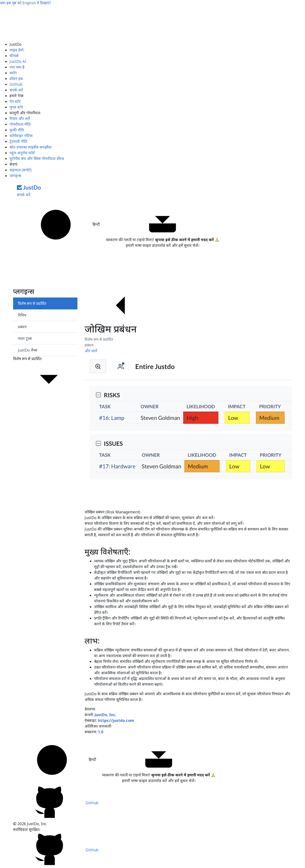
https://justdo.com (116, 720)
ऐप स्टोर (15, 101)
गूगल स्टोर (16, 107)
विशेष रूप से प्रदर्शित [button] (45, 377)
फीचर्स (14, 56)
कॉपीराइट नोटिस (21, 136)
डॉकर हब (16, 79)
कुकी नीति (17, 130)
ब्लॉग (13, 73)
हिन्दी (60, 225)
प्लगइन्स (15, 176)
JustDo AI (18, 61)
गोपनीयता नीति (20, 124)
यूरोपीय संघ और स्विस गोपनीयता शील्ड (37, 159)
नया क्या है (17, 67)
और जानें (91, 351)
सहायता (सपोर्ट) (21, 170)
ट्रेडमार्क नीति (18, 141)
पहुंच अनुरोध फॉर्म (22, 153)
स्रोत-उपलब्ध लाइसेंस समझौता (30, 147)
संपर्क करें (16, 90)
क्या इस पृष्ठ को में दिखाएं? (25, 3)
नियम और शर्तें (20, 119)
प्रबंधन (89, 345)
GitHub (16, 84)
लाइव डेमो (17, 50)
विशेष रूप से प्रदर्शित (99, 339)
